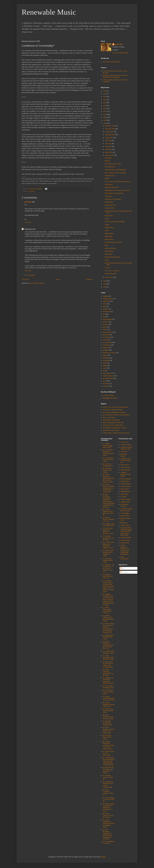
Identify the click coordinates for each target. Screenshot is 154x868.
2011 (105, 111)
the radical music (108, 378)
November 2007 (110, 129)
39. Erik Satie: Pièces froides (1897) (107, 737)
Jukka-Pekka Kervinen (124, 505)
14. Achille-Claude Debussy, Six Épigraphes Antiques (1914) (109, 545)
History (107, 219)
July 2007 (108, 141)
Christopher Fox (125, 467)
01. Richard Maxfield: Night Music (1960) (108, 445)
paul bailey (28, 202)
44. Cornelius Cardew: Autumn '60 (108, 777)
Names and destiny (110, 248)
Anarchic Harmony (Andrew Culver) (126, 448)
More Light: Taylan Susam (113, 164)
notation (105, 340)
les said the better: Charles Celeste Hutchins (116, 415)
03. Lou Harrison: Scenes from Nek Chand (108, 460)
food (104, 314)
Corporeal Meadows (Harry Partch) (126, 474)
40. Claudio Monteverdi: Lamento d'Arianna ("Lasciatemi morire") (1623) (109, 745)
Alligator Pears (109, 228)
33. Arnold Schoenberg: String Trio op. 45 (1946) (109, 698)
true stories (106, 383)
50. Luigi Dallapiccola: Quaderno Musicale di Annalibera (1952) (109, 824)
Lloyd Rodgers (125, 513)
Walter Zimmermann (125, 558)
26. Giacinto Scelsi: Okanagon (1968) (109, 652)
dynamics (106, 309)
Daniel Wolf (119, 44)
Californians (108, 196)
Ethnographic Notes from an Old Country (117, 190)
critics (105, 304)
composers (106, 301)
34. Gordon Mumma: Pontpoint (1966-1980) (109, 704)
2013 (105, 106)
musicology (106, 335)
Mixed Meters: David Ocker (111, 420)
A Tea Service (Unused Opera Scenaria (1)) (118, 182)
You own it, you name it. (112, 271)
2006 (105, 281)
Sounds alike (109, 254)
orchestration (107, 345)
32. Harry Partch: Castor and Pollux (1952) (108, 692)
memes (105, 327)
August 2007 (109, 138)
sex (104, 371)
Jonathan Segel (125, 502)
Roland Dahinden (126, 538)
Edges (107, 245)
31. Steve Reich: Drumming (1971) (108, 687)
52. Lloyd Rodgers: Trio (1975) (109, 842)
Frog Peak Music (126, 484)
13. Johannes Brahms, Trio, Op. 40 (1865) (108, 538)
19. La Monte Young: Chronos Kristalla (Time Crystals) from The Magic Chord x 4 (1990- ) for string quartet (109, 586)
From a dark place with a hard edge (115, 173)
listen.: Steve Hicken (109, 417)
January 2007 (109, 277)
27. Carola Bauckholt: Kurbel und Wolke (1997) (108, 657)
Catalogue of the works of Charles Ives (126, 460)
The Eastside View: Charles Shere (113, 425)
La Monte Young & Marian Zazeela (126, 510)
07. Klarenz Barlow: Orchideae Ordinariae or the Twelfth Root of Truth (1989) (109, 488)
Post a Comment (30, 275)
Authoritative (109, 184)
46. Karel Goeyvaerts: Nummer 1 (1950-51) (108, 792)
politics (105, 355)
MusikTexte (124, 523)
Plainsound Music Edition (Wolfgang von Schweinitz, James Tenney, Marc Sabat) (126, 531)
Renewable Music (49, 12)
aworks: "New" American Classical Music (115, 407)
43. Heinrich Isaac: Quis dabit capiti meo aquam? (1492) (109, 770)
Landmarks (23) (110, 176)
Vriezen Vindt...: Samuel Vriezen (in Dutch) (116, 433)
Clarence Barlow (126, 470)
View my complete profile (120, 53)
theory (105, 381)
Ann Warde (124, 452)
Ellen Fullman (125, 481)
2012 (105, 109)
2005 (105, 284)
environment (107, 311)
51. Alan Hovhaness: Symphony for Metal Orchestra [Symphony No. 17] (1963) (108, 834)
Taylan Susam (125, 543)
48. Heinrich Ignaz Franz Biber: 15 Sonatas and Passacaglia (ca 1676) (108, 807)
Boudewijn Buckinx (124, 455)
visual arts (106, 386)
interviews (106, 322)
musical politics (108, 332)
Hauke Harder (125, 489)
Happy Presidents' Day (112, 187)
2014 (105, 103)
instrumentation (108, 319)
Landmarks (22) (110, 208)
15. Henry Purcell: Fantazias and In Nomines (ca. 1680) (108, 553)
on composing (31, 191)
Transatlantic (109, 236)
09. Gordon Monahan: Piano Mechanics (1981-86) (108, 512)
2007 (105, 123)
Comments (124, 572)
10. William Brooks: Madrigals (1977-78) (108, 519)
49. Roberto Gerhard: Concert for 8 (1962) (108, 815)
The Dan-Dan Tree (110, 205)
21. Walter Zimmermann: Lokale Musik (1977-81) (107, 610)
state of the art (107, 373)
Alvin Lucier (124, 442)
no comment (107, 337)
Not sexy (107, 268)
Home (58, 279)
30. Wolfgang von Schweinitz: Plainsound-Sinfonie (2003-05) (109, 680)
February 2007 (110, 155)
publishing (106, 358)
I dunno (107, 225)
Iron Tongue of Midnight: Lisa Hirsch (114, 412)
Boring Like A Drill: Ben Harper (113, 410)
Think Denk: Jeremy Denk (111, 430)
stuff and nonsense (108, 376)
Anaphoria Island (126, 445)
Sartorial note (109, 216)
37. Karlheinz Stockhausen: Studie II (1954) (108, 723)
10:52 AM (28, 222)
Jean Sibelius (124, 494)
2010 (105, 114)
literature (105, 324)
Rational (107, 161)
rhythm (105, 366)
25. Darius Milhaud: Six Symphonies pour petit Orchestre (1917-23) (108, 645)
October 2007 (109, 132)
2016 (105, 97)
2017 (105, 94)
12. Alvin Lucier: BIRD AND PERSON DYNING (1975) (108, 531)
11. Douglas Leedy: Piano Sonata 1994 (109, 525)
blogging (105, 296)
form (104, 317)
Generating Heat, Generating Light (115, 170)
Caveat (107, 260)
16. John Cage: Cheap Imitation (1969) (108, 560)
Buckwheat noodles (111, 274)
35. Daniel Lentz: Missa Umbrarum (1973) (108, 711)
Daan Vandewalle (126, 479)
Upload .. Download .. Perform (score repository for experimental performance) (125, 550)
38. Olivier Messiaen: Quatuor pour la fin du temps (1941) (109, 730)
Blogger (103, 857)
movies (105, 330)
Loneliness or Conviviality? (113, 199)
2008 (105, 120)
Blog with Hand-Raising (112, 257)
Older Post (90, 279)
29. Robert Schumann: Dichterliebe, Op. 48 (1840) (108, 672)
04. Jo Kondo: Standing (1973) (108, 465)
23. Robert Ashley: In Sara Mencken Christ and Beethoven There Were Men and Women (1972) (108, 628)
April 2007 (109, 149)
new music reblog (108, 395)
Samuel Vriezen (125, 540)
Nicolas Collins (125, 525)
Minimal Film (109, 239)
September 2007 (110, 135)
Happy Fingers (109, 233)
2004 (105, 287)
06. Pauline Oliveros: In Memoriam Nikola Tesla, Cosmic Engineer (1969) (108, 478)
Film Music (108, 158)
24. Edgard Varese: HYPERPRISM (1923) (109, 637)
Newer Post (26, 279)
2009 (105, 117)
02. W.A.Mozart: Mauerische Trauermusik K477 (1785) (109, 452)
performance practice (109, 353)
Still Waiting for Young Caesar (114, 193)
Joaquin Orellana (126, 499)
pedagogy (106, 350)
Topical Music (109, 251)
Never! (107, 230)
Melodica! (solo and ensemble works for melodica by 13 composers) (115, 76)
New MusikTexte (110, 167)
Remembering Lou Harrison (113, 242)
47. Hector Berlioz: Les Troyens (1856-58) (109, 799)
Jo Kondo (123, 497)
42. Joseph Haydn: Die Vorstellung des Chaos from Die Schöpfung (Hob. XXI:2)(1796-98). (109, 761)
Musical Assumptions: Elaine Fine (113, 423)
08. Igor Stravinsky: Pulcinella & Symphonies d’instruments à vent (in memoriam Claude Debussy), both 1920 (109, 501)
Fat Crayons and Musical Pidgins (115, 222)
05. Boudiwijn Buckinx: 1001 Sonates (107, 470)
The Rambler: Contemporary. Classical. (115, 428)
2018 (105, 91)
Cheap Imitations (108, 299)
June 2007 (108, 144)
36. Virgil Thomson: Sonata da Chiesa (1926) (108, 717)
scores (105, 368)
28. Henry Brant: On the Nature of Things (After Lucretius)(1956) (108, 664)
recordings (106, 360)
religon (105, 363)
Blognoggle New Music (110, 398)
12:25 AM (28, 271)
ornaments (106, 348)
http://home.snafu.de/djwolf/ (111, 62)
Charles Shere (125, 465)
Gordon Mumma (126, 486)
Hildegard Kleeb (126, 491)
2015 (105, 100)
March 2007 (109, 152)
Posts (123, 568)
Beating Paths (109, 202)
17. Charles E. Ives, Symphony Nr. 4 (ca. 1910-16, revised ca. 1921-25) (109, 568)
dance (105, 306)
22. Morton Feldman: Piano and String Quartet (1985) (108, 618)
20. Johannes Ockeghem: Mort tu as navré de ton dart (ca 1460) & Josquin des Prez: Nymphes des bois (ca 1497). (108, 600)
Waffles (107, 178)
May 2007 (108, 146)
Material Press (125, 516)
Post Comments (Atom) (37, 283)
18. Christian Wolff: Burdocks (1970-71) (108, 576)
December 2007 (110, 126)
